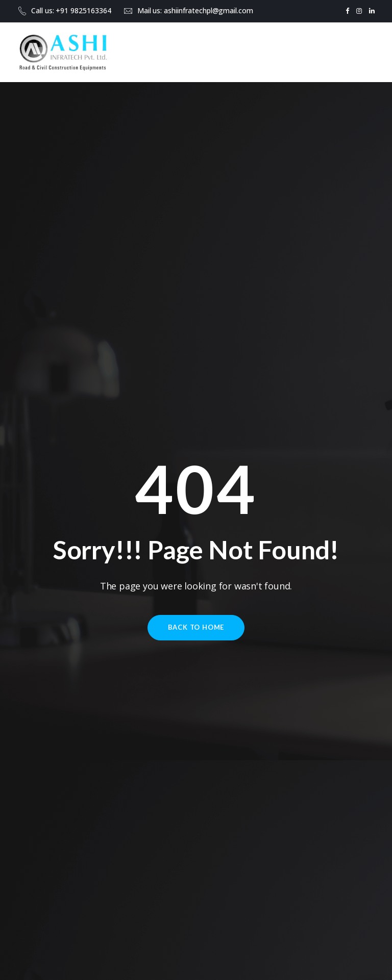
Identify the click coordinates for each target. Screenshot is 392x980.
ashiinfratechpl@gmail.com (209, 10)
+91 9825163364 (83, 10)
